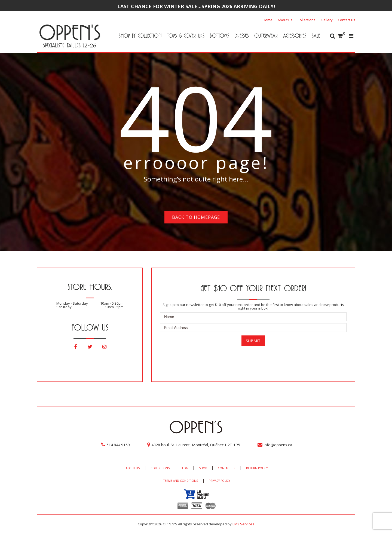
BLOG (184, 468)
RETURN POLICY (257, 468)
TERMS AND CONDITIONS (181, 481)
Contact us (347, 20)
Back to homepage (196, 217)
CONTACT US (226, 468)
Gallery (327, 20)
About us (285, 20)
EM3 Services (243, 524)
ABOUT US (133, 468)
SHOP (203, 468)
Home (268, 20)
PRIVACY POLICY (219, 481)
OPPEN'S (70, 32)
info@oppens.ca (278, 445)
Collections (307, 20)
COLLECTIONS (160, 468)
